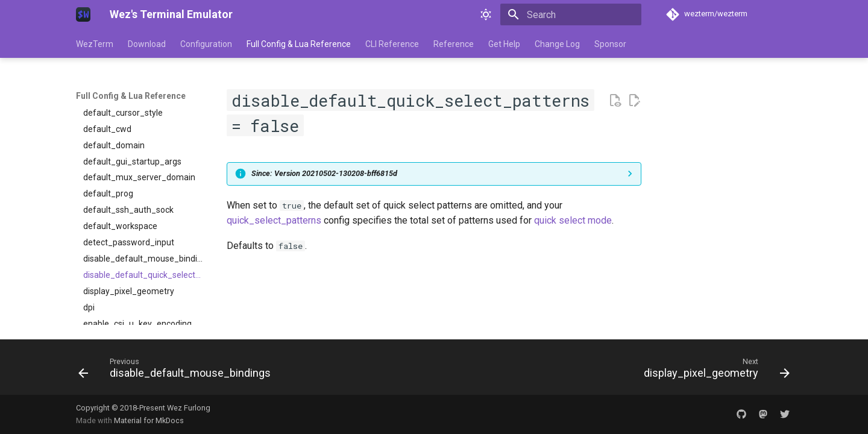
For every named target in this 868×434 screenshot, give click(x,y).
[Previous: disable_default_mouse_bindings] (178, 371)
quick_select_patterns (274, 220)
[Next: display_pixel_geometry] (714, 371)
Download (147, 44)
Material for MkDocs (149, 420)
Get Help (504, 44)
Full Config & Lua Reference (299, 44)
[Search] (571, 14)
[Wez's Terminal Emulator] (83, 14)
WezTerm (95, 44)
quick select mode (573, 220)
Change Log (557, 44)
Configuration (206, 44)
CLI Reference (392, 44)
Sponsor (610, 44)
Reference (454, 44)
